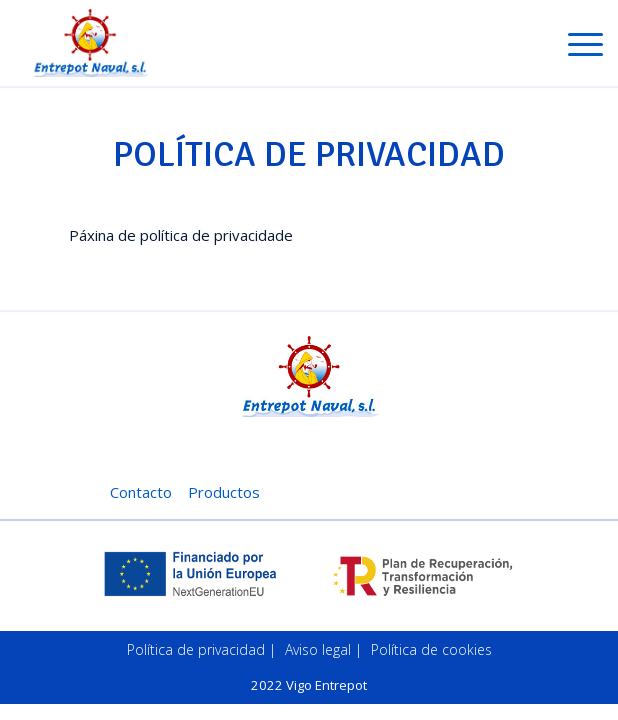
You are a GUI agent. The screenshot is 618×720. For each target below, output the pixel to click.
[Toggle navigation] (585, 48)
